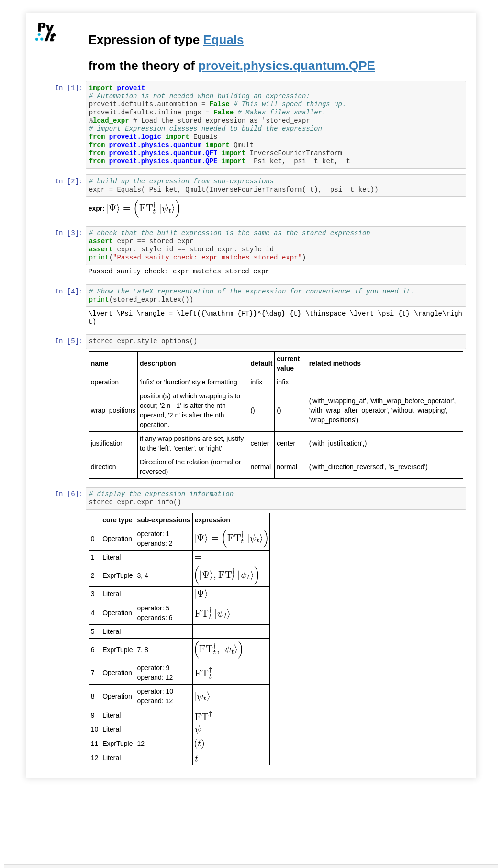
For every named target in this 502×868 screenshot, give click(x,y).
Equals (224, 40)
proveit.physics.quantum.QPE (288, 66)
